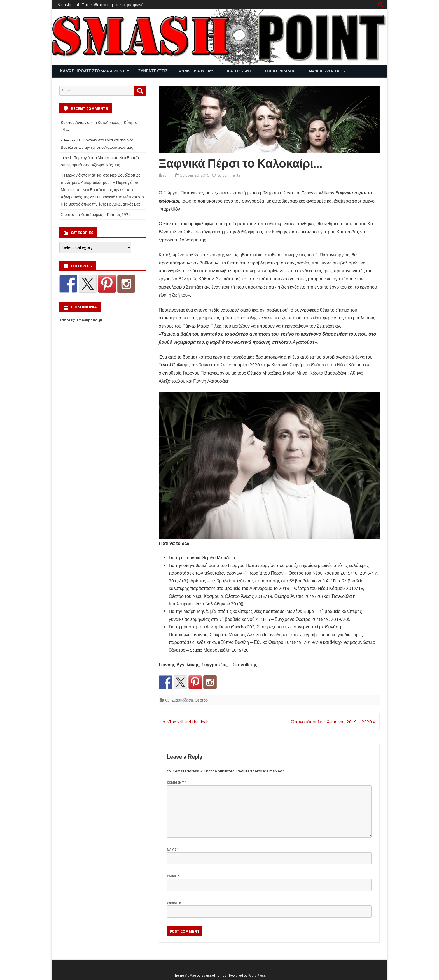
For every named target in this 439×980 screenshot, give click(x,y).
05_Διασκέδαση (179, 700)
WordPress (257, 975)
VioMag (190, 975)
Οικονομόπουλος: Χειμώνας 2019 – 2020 (333, 722)
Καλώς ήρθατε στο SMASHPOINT (92, 71)
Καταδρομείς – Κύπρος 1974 (106, 214)
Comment (177, 782)
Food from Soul (281, 71)
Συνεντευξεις (153, 71)
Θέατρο (201, 700)
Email (173, 876)
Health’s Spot (240, 71)
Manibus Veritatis (327, 71)
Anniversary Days (197, 71)
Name (173, 849)
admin (168, 175)
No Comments (228, 175)
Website (174, 903)
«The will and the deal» (186, 722)
